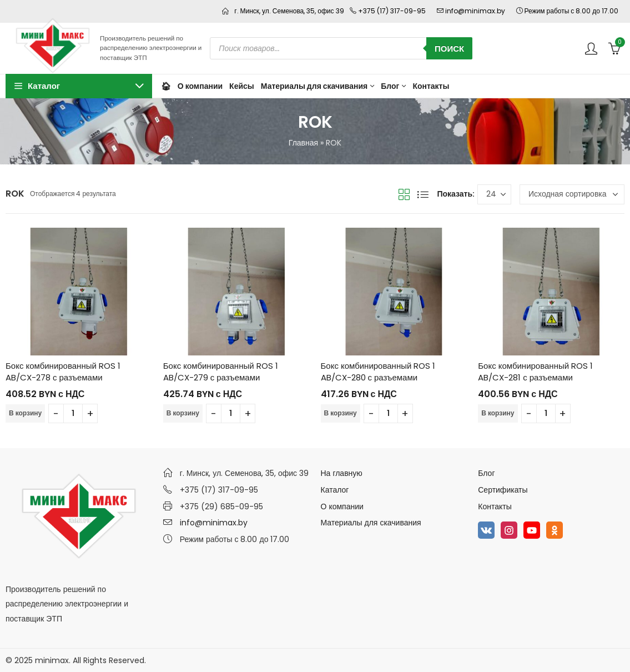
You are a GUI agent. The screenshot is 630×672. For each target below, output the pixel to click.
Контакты (495, 506)
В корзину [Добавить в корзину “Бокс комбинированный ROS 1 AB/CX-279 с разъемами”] (183, 413)
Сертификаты (503, 490)
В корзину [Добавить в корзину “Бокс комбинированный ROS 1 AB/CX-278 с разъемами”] (25, 413)
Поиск (449, 49)
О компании (342, 506)
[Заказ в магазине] (572, 194)
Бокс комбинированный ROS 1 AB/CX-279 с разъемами (221, 372)
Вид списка (423, 194)
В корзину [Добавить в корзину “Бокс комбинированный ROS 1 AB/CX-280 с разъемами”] (341, 413)
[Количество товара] (73, 413)
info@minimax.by (214, 523)
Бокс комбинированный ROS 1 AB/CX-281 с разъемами (535, 372)
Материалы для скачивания (371, 523)
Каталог (335, 490)
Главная (303, 143)
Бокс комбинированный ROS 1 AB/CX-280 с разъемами (378, 372)
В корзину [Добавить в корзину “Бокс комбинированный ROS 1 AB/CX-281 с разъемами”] (498, 413)
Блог (486, 473)
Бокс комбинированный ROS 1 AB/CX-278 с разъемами (63, 372)
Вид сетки (404, 194)
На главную (342, 473)
